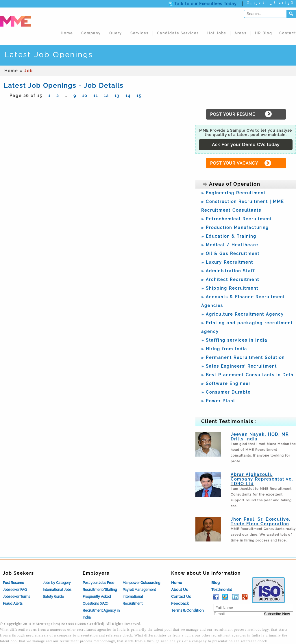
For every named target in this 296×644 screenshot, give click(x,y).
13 (117, 96)
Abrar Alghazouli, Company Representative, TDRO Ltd (262, 479)
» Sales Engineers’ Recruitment (239, 366)
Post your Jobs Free (98, 583)
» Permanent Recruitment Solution (243, 358)
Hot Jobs (217, 33)
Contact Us (181, 596)
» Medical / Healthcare (230, 245)
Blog (215, 583)
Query (116, 33)
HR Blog (263, 33)
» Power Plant (218, 401)
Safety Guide (53, 597)
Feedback (180, 603)
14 (128, 96)
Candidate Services (178, 33)
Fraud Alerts (13, 604)
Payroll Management (139, 590)
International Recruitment (133, 600)
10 (85, 96)
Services (139, 33)
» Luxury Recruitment (227, 262)
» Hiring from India (224, 349)
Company (91, 33)
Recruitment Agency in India (101, 614)
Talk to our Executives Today (206, 4)
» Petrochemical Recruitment (237, 219)
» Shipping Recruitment (230, 288)
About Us (179, 590)
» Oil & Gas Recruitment (230, 254)
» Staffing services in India (234, 340)
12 (106, 96)
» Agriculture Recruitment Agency (243, 314)
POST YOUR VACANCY (234, 163)
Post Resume (13, 583)
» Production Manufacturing (235, 228)
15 (139, 96)
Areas (240, 33)
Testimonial (222, 590)
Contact (288, 33)
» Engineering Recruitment (233, 193)
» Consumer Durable (226, 392)
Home (67, 33)
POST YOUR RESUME (233, 114)
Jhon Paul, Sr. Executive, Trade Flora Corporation (261, 522)
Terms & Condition (187, 610)
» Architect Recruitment (230, 280)
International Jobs (57, 590)
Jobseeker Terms (16, 597)
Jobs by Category (57, 583)
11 (96, 96)
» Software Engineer (226, 384)
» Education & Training (229, 236)
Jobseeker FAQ (15, 590)
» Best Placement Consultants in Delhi (248, 375)
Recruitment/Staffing (100, 590)
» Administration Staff (228, 271)
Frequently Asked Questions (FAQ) (97, 600)
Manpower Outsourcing (141, 583)
